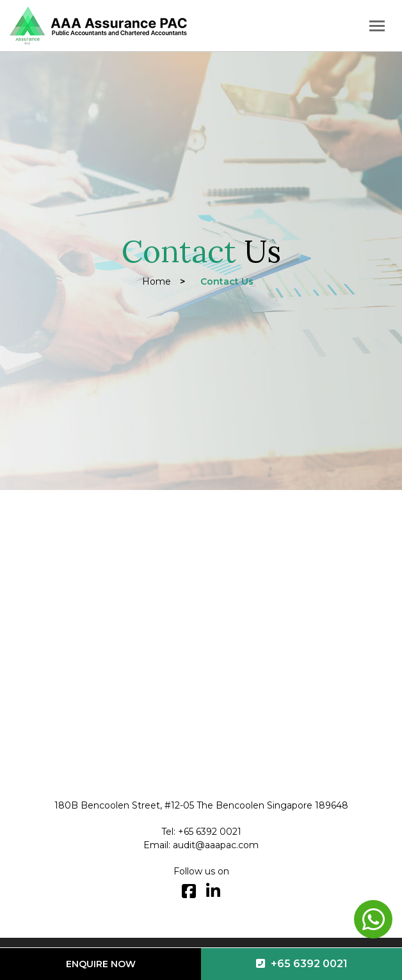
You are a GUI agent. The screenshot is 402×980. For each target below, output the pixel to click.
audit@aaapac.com (216, 845)
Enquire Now (101, 964)
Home (157, 281)
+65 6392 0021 (302, 964)
